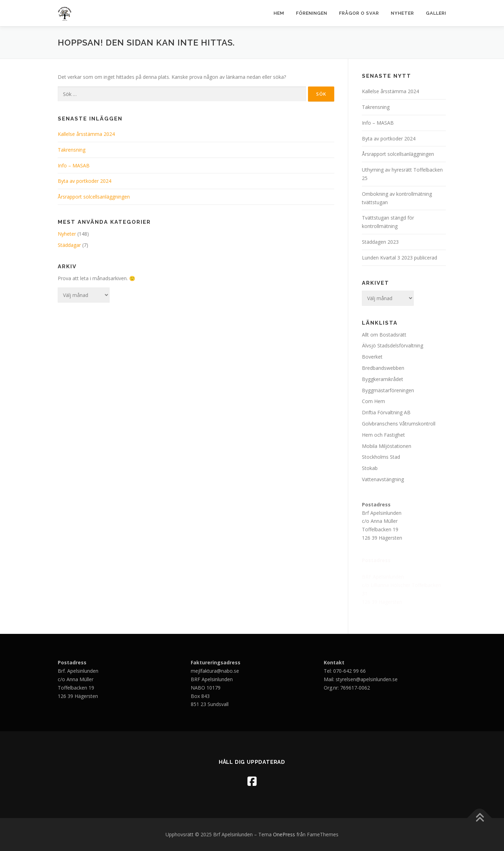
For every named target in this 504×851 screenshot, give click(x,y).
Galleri (436, 13)
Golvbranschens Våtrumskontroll (399, 424)
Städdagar (69, 245)
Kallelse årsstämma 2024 (86, 134)
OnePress (284, 834)
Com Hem (373, 401)
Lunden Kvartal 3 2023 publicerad (400, 258)
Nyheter (402, 13)
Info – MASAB (74, 165)
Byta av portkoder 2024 (85, 181)
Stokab (370, 468)
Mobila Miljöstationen (387, 446)
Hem (279, 13)
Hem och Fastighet (383, 435)
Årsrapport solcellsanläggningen (94, 197)
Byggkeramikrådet (383, 379)
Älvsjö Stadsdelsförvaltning (393, 345)
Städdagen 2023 (381, 242)
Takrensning (72, 150)
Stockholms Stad (381, 457)
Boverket (372, 357)
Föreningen (312, 13)
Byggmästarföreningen (388, 390)
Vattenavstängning (383, 479)
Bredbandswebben (383, 368)
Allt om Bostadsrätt (384, 335)
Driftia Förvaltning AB (386, 412)
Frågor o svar (359, 13)
